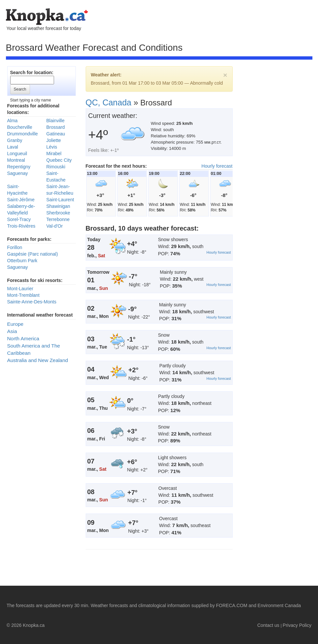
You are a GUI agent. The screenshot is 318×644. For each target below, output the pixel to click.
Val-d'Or (55, 226)
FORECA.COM (232, 605)
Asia (12, 331)
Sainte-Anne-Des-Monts (32, 302)
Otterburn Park (22, 261)
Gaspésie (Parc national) (33, 254)
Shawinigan (58, 206)
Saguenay (18, 267)
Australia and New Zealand (38, 360)
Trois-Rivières (21, 226)
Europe (15, 324)
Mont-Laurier (20, 289)
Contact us (268, 625)
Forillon (15, 247)
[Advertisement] (62, 135)
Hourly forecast (217, 166)
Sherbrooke (58, 213)
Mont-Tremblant (23, 295)
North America (23, 338)
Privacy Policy (297, 625)
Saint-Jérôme (21, 200)
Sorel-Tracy (19, 219)
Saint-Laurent (60, 200)
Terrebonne (58, 219)
